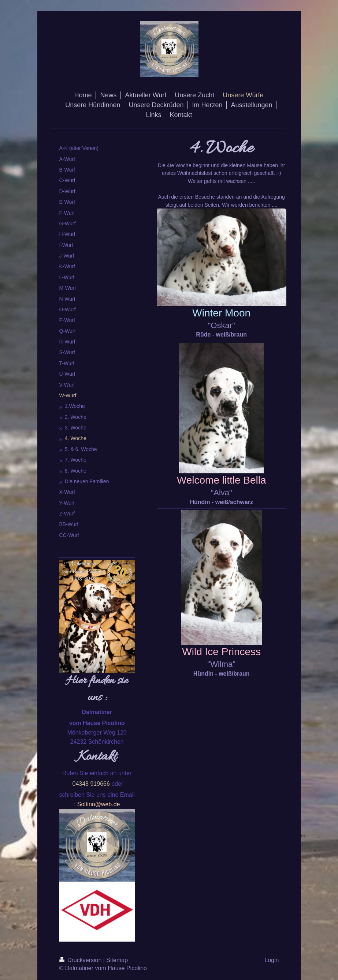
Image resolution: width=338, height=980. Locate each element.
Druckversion (81, 960)
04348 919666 (91, 784)
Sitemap (117, 960)
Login (272, 960)
